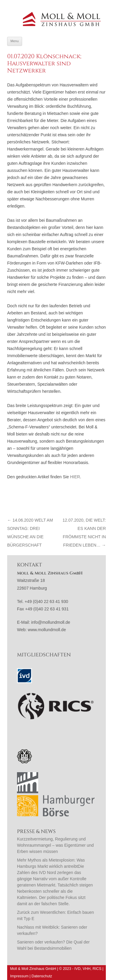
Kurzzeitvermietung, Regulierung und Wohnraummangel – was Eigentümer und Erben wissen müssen (55, 845)
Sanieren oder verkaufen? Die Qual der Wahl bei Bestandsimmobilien (53, 945)
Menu (15, 41)
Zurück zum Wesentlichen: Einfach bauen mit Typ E (55, 915)
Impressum (19, 976)
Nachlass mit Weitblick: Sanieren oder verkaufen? (52, 930)
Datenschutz (42, 976)
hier (75, 477)
